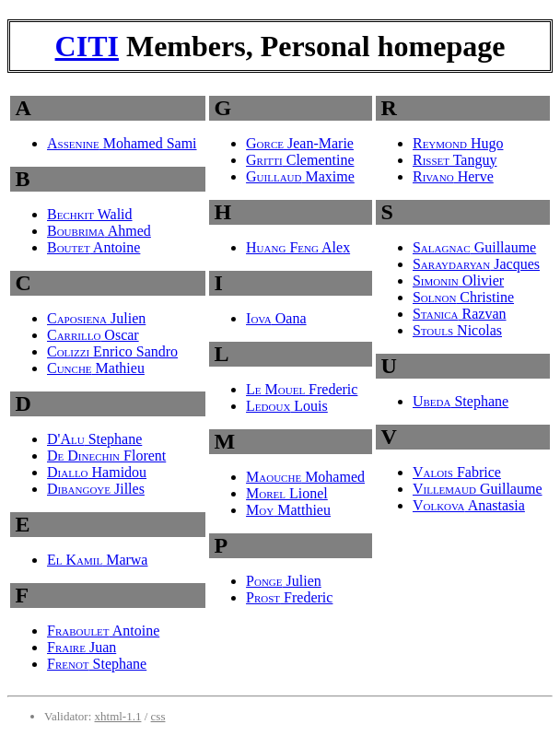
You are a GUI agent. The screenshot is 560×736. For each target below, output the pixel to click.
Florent (106, 456)
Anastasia (469, 505)
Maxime (300, 176)
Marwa (97, 560)
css (158, 716)
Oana (276, 318)
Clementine (300, 160)
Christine (463, 297)
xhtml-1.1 (118, 716)
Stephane (94, 439)
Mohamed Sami (122, 143)
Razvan (460, 314)
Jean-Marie (300, 143)
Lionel (287, 493)
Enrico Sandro (112, 351)
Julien (96, 318)
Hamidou (97, 472)
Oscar (93, 335)
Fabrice (457, 472)
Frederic (302, 389)
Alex (298, 247)
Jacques (476, 264)
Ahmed (99, 231)
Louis (287, 406)
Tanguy (455, 160)
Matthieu (288, 510)
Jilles (96, 489)
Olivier (458, 280)
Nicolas (457, 330)
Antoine (93, 247)
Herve (453, 176)
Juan (82, 647)
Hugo (458, 143)
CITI (87, 46)
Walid (90, 214)
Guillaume (474, 247)
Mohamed (305, 477)
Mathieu (96, 368)
